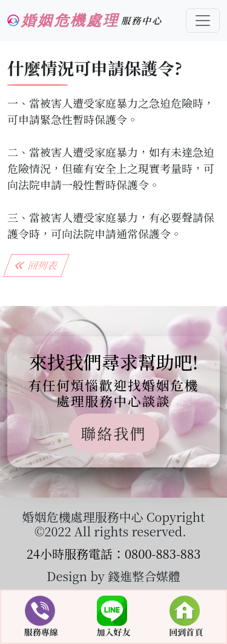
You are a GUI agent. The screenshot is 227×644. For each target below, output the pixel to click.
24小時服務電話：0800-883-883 (114, 554)
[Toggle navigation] (203, 21)
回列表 (37, 265)
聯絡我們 (113, 433)
